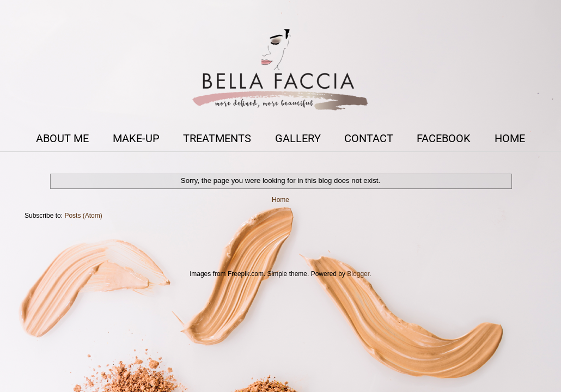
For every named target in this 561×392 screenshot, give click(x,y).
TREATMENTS (217, 138)
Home (280, 200)
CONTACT (369, 138)
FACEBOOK (444, 138)
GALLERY (298, 138)
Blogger (358, 274)
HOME (510, 138)
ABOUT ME (62, 138)
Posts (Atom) (83, 216)
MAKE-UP (136, 138)
